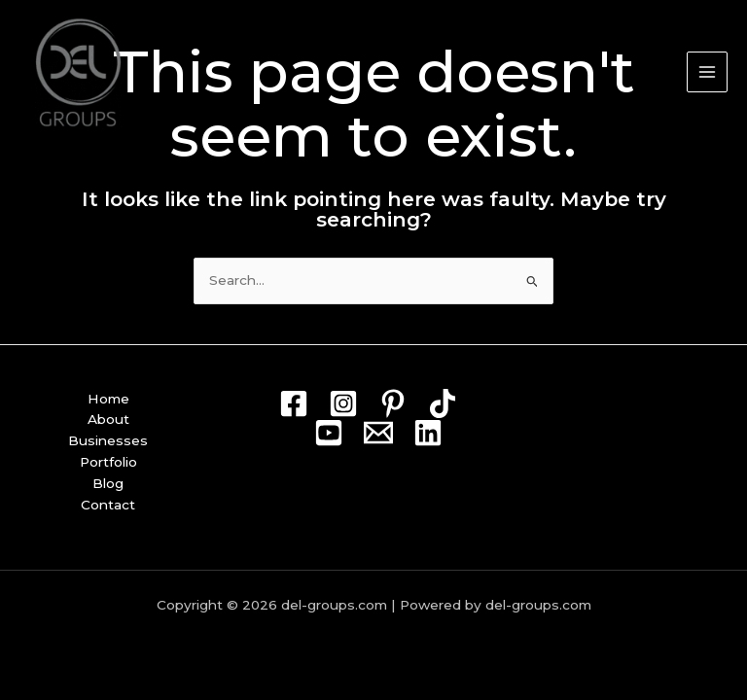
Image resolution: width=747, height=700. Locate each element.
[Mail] (378, 433)
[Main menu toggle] (708, 72)
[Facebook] (294, 403)
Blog (108, 483)
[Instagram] (343, 403)
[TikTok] (443, 403)
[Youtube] (329, 433)
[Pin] (393, 403)
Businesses (108, 440)
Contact (108, 505)
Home (108, 399)
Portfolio (108, 462)
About (108, 419)
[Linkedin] (428, 433)
